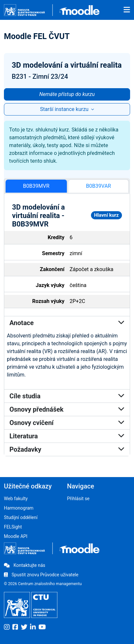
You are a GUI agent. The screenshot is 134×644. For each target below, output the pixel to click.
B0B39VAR (99, 186)
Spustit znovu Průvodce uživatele (41, 575)
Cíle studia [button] (67, 396)
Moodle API (16, 536)
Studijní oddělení (21, 517)
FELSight (13, 527)
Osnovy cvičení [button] (67, 423)
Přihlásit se (78, 499)
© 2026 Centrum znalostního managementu (43, 584)
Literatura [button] (67, 436)
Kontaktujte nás (25, 565)
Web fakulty (16, 499)
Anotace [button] (67, 323)
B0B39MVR (36, 186)
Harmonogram (19, 508)
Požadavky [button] (67, 449)
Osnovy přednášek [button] (67, 409)
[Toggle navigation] (127, 10)
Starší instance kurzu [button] (65, 109)
